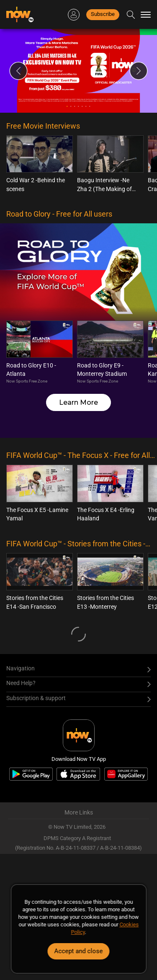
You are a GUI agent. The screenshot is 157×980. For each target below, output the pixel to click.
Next (139, 71)
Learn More (78, 402)
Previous (18, 71)
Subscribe (103, 14)
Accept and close (79, 951)
